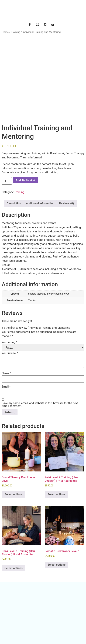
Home (5, 32)
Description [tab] (14, 176)
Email (6, 359)
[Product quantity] (7, 154)
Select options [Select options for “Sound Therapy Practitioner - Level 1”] (14, 467)
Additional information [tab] (40, 176)
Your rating (9, 315)
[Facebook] (30, 25)
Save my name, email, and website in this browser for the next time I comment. (40, 377)
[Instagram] (37, 25)
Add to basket (25, 153)
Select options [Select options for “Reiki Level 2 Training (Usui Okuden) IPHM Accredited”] (56, 467)
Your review (10, 326)
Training (16, 32)
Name (6, 346)
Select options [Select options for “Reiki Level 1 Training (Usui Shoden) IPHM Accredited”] (14, 541)
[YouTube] (53, 25)
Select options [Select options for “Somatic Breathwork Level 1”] (56, 537)
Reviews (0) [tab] (67, 176)
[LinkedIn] (45, 25)
